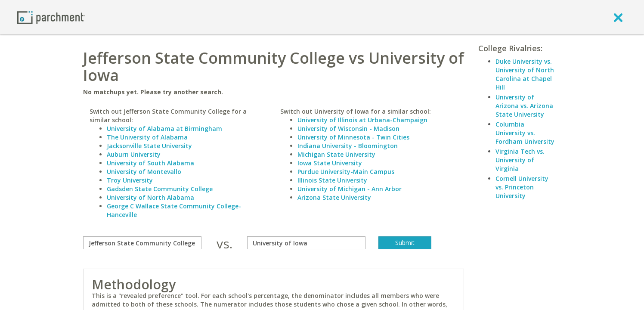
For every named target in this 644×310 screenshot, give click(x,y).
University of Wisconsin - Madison (348, 129)
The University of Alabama (147, 137)
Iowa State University (330, 163)
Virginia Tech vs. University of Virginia (520, 160)
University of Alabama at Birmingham (164, 129)
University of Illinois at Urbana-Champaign (362, 120)
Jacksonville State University (149, 146)
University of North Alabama (150, 197)
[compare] (142, 243)
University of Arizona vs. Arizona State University (524, 106)
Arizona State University (334, 197)
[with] (306, 243)
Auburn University (134, 154)
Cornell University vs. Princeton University (522, 187)
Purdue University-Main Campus (346, 172)
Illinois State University (332, 180)
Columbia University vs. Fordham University (525, 133)
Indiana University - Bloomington (348, 146)
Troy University (130, 180)
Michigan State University (336, 154)
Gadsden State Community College (160, 189)
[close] (618, 17)
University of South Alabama (150, 163)
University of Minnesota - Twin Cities (353, 137)
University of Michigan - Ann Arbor (350, 189)
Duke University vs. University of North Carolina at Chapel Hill (525, 74)
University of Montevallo (144, 172)
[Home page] (51, 17)
